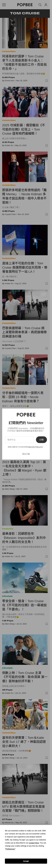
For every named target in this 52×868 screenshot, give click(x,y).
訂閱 (41, 440)
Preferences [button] (10, 849)
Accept (26, 861)
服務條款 (32, 447)
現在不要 (26, 454)
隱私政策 (40, 447)
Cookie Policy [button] (34, 843)
